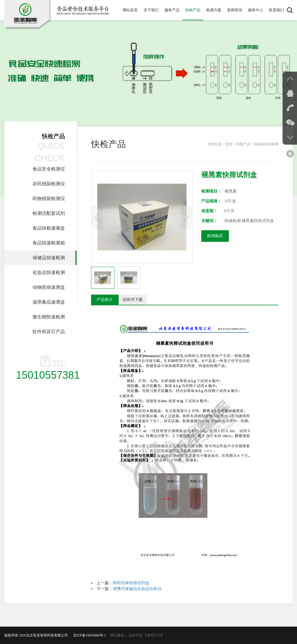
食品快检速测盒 (49, 228)
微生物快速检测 (49, 317)
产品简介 (105, 300)
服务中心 (256, 10)
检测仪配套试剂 (49, 213)
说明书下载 (133, 300)
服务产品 (172, 10)
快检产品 (193, 10)
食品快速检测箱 (49, 243)
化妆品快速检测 (49, 272)
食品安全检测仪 (49, 169)
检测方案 (214, 10)
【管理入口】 (154, 635)
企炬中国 (135, 635)
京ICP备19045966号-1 (91, 635)
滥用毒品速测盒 (49, 302)
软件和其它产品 (49, 332)
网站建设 (117, 635)
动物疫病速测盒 (49, 287)
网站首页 (130, 10)
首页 (229, 144)
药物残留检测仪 (49, 198)
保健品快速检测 (49, 258)
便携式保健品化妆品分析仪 (137, 589)
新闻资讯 (235, 10)
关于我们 (151, 10)
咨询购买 (215, 236)
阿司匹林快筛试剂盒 (131, 583)
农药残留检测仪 (49, 184)
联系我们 (276, 10)
